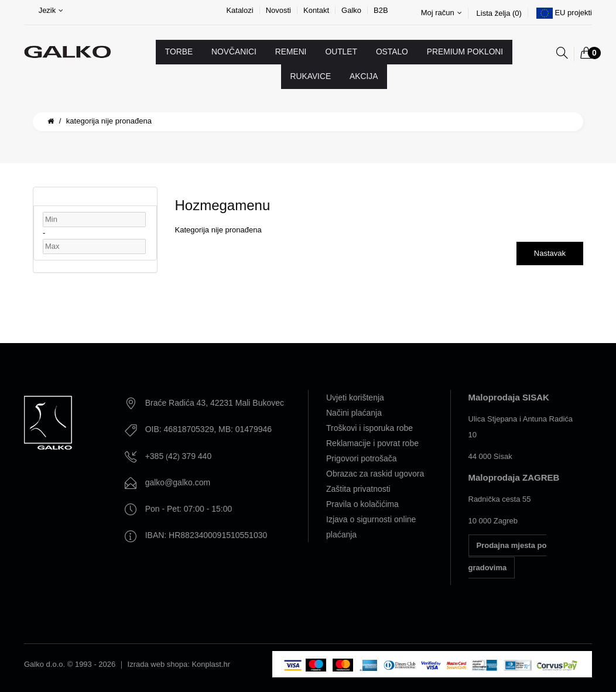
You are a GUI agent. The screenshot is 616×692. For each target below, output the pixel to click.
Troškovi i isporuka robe (369, 428)
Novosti (278, 10)
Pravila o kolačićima (362, 504)
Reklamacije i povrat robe (372, 443)
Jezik (51, 10)
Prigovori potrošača (362, 458)
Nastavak (550, 253)
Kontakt (316, 10)
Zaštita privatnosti (358, 489)
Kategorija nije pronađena (109, 121)
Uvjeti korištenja (355, 398)
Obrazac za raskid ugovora (375, 474)
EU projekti (573, 13)
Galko (351, 10)
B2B (381, 10)
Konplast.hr (211, 664)
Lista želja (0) (499, 13)
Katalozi (239, 10)
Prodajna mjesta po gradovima (508, 556)
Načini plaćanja (354, 413)
